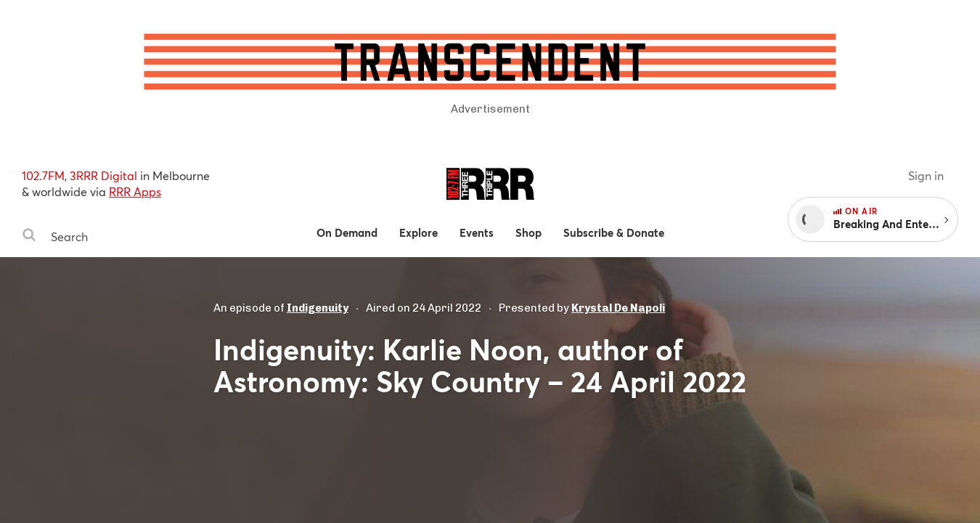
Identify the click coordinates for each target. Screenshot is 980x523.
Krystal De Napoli (618, 308)
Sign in (926, 175)
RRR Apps (135, 191)
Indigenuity (318, 308)
